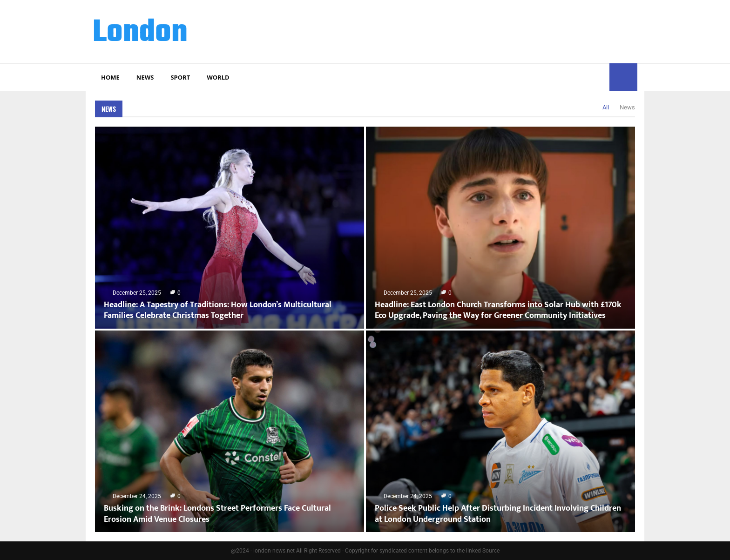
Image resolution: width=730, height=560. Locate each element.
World (218, 77)
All (606, 107)
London (140, 33)
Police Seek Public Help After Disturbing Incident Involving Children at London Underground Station (498, 514)
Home (110, 77)
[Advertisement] (468, 30)
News (145, 77)
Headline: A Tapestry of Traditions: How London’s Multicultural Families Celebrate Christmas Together (218, 310)
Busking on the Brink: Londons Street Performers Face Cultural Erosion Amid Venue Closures (217, 514)
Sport (180, 77)
